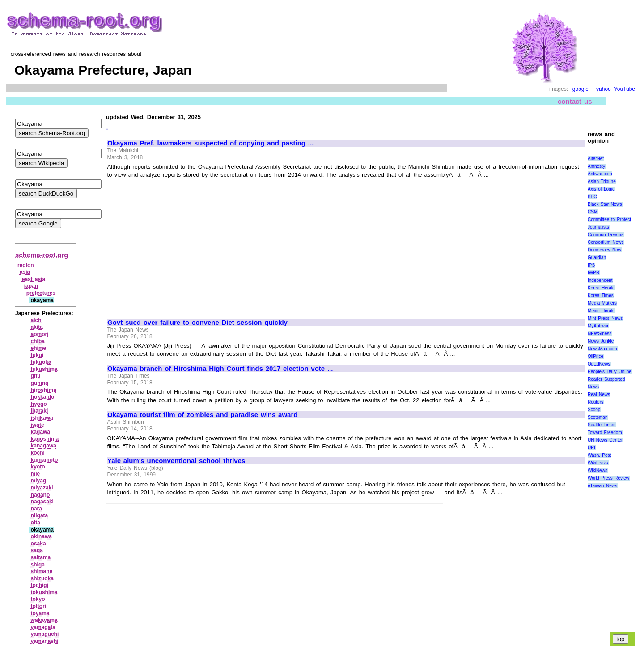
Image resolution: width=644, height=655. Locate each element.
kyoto (38, 467)
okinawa (41, 536)
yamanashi (45, 641)
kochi (38, 453)
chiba (38, 341)
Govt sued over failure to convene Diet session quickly (197, 323)
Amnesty (596, 166)
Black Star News (605, 204)
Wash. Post (599, 455)
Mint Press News (605, 318)
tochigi (40, 585)
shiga (38, 565)
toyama (40, 613)
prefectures (41, 293)
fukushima (44, 369)
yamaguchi (45, 634)
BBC (592, 197)
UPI (591, 448)
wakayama (44, 620)
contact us (575, 101)
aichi (37, 320)
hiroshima (44, 390)
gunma (40, 383)
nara (36, 509)
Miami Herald (601, 311)
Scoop (594, 410)
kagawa (40, 432)
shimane (42, 571)
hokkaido (43, 397)
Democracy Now (604, 250)
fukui (37, 355)
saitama (41, 557)
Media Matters (602, 303)
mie (36, 474)
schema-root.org (42, 255)
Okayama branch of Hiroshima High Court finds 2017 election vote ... (220, 369)
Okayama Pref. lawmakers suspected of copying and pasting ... (210, 143)
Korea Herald (601, 288)
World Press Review (608, 478)
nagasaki (42, 502)
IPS (591, 265)
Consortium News (606, 242)
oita (36, 523)
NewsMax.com (602, 349)
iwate (38, 425)
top (621, 639)
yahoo (604, 89)
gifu (36, 376)
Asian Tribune (602, 181)
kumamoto (44, 460)
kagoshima (45, 439)
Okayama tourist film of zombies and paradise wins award (202, 415)
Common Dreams (606, 235)
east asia (34, 279)
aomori (40, 334)
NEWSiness (600, 334)
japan (31, 286)
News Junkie (601, 341)
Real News (599, 394)
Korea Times (601, 296)
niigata (40, 515)
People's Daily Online (610, 372)
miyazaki (42, 488)
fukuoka (41, 362)
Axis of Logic (601, 189)
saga (37, 550)
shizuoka (42, 578)
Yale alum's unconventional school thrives (176, 461)
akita (37, 327)
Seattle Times (602, 425)
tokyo (38, 599)
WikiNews (597, 470)
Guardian (597, 257)
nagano (40, 495)
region (26, 265)
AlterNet (596, 159)
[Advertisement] (182, 245)
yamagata (43, 627)
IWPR (593, 273)
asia (25, 272)
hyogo (39, 404)
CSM (593, 212)
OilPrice (595, 356)
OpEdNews (599, 364)
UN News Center (605, 440)
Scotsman (597, 417)
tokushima (44, 592)
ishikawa (42, 418)
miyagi (39, 481)
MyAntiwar (598, 326)
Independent (600, 280)
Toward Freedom (605, 432)
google (580, 89)
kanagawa (44, 446)
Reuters (595, 402)
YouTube (625, 89)
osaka (38, 544)
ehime (39, 348)
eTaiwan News (602, 486)
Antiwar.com (600, 174)
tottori (39, 606)
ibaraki (40, 411)
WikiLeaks (598, 463)
